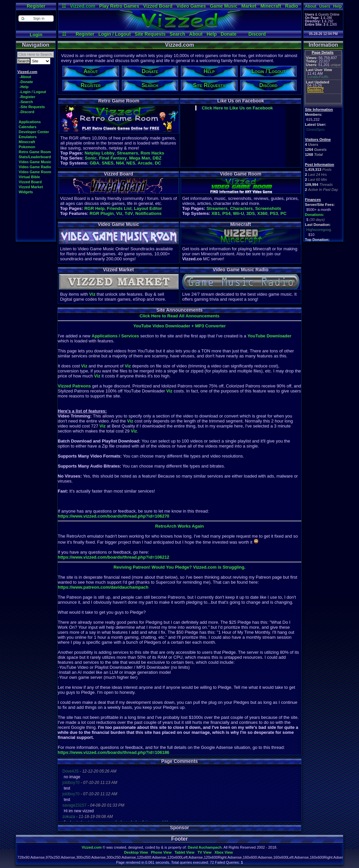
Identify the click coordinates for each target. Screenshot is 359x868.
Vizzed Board (158, 6)
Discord (257, 34)
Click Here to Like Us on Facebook (237, 108)
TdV (129, 213)
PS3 (274, 213)
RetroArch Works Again (179, 526)
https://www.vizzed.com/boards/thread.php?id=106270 (113, 516)
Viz (119, 213)
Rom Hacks (152, 153)
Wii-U (238, 213)
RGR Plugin (102, 213)
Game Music (224, 6)
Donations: (314, 215)
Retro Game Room (35, 152)
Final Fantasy (113, 158)
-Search (26, 102)
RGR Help (95, 208)
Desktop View (136, 852)
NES (131, 163)
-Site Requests (32, 107)
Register (36, 6)
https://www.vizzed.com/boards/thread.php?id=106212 (113, 557)
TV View (205, 852)
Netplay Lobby (100, 153)
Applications (30, 122)
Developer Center (34, 132)
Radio (292, 6)
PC (283, 213)
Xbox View (224, 852)
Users (325, 6)
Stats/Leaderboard (35, 157)
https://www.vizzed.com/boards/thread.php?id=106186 (113, 752)
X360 (262, 213)
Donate (228, 34)
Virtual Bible (29, 177)
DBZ (157, 158)
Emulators (28, 137)
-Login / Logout (33, 92)
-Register (27, 97)
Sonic (91, 158)
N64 (120, 163)
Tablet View (185, 852)
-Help (24, 87)
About (196, 34)
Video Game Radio (35, 167)
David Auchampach (205, 847)
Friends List (119, 208)
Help (212, 34)
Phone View (161, 852)
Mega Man (140, 158)
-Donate (26, 82)
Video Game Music (35, 162)
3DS (251, 213)
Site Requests (150, 34)
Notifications (149, 213)
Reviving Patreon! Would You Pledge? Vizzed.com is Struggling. (179, 567)
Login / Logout (115, 34)
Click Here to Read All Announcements (179, 316)
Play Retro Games (119, 6)
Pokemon (27, 147)
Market (249, 6)
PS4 (226, 213)
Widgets (26, 192)
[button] (36, 19)
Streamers (127, 153)
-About (25, 77)
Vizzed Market (31, 187)
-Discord (27, 112)
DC (158, 163)
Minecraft (271, 6)
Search (177, 34)
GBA (95, 163)
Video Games (191, 6)
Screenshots (268, 208)
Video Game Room (35, 172)
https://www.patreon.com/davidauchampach (103, 587)
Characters (242, 208)
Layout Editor (148, 208)
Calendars (28, 127)
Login (36, 35)
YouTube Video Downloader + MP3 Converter (179, 326)
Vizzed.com (82, 6)
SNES (108, 163)
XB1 (216, 213)
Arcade (145, 163)
